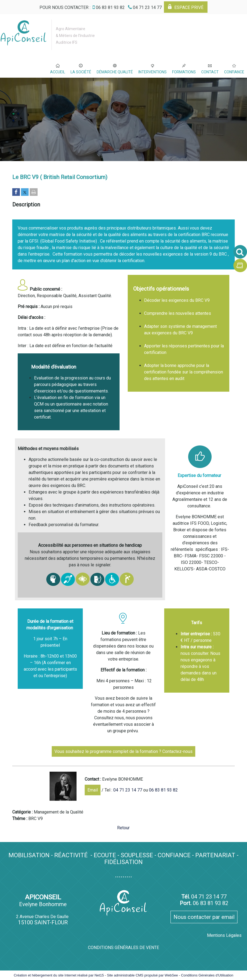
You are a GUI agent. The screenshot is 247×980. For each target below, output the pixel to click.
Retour (123, 828)
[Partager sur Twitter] (25, 192)
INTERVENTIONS (153, 72)
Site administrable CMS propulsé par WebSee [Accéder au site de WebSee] (143, 975)
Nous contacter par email (204, 917)
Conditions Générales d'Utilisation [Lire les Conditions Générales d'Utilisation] (207, 975)
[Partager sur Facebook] (16, 192)
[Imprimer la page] (34, 192)
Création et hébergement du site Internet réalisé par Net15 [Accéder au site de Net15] (59, 975)
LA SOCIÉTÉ (81, 72)
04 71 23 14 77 (128, 790)
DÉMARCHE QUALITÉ (115, 72)
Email (93, 790)
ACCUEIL (58, 72)
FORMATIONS (184, 72)
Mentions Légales (224, 935)
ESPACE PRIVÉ (189, 7)
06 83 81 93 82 (163, 790)
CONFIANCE (234, 72)
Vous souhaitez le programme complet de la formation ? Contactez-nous (123, 751)
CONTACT (210, 72)
